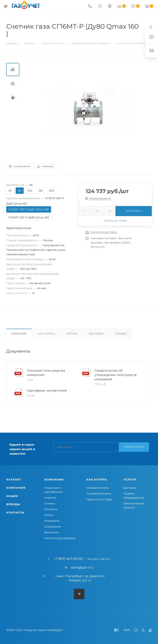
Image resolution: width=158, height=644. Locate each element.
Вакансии (51, 532)
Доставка (96, 334)
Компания (16, 488)
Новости (50, 498)
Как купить (46, 334)
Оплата (72, 334)
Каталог (14, 479)
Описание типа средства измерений (46, 373)
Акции (12, 496)
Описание (19, 334)
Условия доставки (99, 493)
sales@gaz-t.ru (82, 567)
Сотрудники (53, 526)
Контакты (15, 512)
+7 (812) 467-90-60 (68, 559)
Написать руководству (60, 538)
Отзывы (121, 334)
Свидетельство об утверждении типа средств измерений (116, 375)
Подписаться (134, 447)
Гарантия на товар (99, 499)
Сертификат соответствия (47, 391)
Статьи (49, 515)
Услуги (130, 479)
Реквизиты (52, 521)
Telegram (79, 594)
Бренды (13, 504)
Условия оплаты (98, 488)
